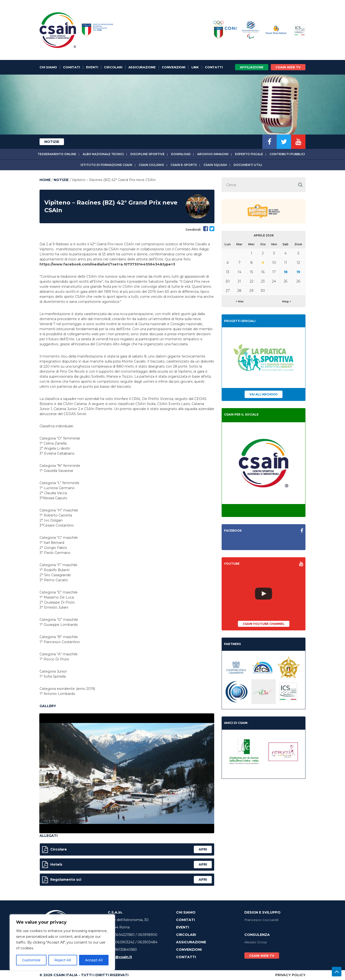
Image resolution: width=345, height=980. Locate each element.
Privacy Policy (290, 975)
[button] (300, 185)
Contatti (214, 67)
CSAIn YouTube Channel (264, 624)
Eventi (92, 67)
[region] (62, 942)
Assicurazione (142, 67)
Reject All (63, 960)
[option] (127, 773)
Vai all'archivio (264, 394)
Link (195, 67)
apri (203, 849)
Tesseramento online (57, 154)
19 (298, 272)
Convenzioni (174, 67)
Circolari (113, 67)
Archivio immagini (213, 154)
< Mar (240, 301)
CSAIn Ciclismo (151, 165)
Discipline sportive (147, 154)
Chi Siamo (48, 67)
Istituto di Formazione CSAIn (106, 165)
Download (181, 154)
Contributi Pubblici (287, 154)
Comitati (71, 67)
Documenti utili (248, 165)
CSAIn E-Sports (184, 165)
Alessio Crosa (256, 942)
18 (286, 272)
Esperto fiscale (249, 154)
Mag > (287, 301)
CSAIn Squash (215, 165)
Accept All (94, 960)
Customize (31, 960)
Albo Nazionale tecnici (103, 154)
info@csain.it (120, 957)
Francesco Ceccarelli (261, 920)
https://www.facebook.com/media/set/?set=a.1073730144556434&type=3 (107, 264)
